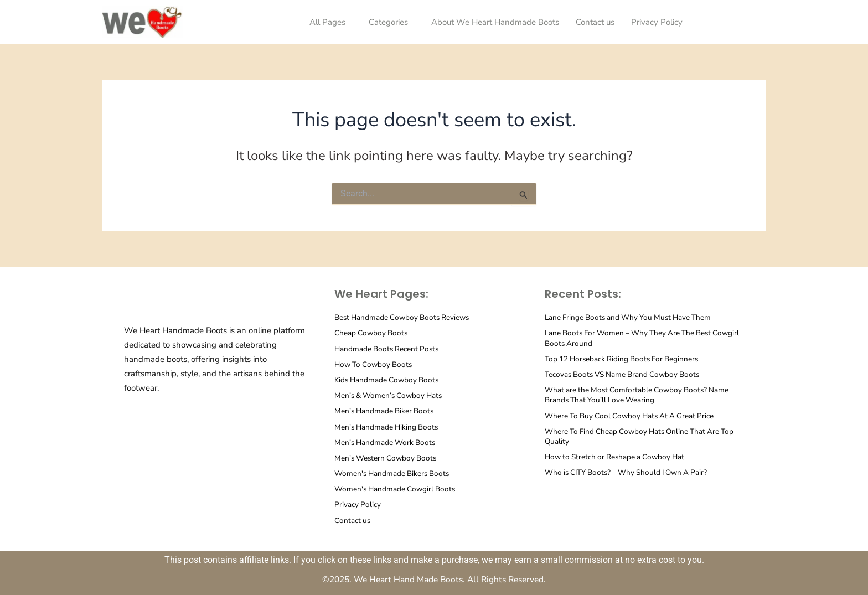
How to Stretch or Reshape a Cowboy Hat (618, 456)
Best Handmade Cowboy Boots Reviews (404, 317)
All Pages (327, 22)
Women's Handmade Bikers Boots (394, 473)
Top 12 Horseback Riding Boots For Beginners (624, 358)
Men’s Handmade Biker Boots (386, 411)
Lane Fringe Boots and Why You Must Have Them (631, 317)
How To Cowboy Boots (375, 364)
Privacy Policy (657, 22)
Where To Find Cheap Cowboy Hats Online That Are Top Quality (643, 436)
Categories (388, 22)
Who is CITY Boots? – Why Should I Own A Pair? (631, 472)
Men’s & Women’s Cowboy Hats (391, 395)
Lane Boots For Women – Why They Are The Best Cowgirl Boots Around (631, 338)
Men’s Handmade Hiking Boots (388, 426)
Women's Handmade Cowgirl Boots (397, 489)
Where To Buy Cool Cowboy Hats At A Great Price (632, 415)
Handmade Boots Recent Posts (388, 348)
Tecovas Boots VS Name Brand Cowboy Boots (625, 374)
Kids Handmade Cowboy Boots (389, 379)
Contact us (595, 22)
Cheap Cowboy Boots (372, 333)
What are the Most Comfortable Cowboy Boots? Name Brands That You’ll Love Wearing (640, 395)
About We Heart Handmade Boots (495, 22)
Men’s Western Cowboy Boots (387, 457)
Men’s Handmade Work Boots (386, 442)
